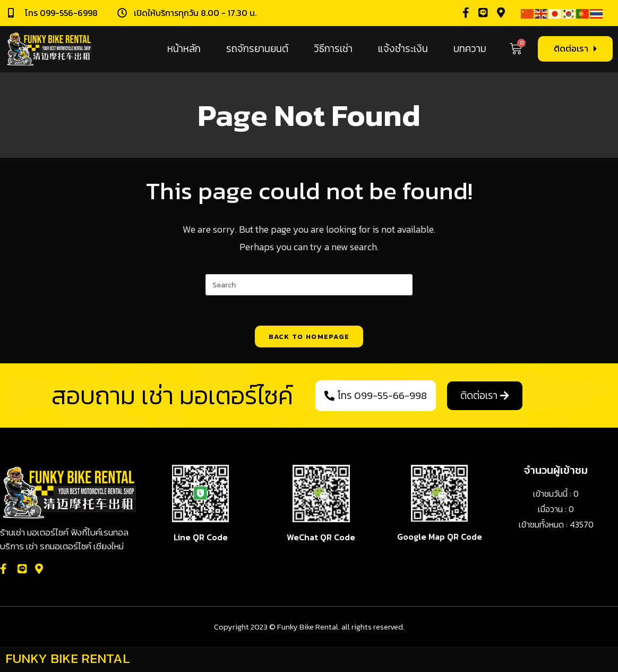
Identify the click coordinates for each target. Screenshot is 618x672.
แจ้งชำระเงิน (403, 49)
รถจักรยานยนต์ (257, 49)
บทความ (470, 49)
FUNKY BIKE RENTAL (68, 660)
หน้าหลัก (184, 49)
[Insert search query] (309, 285)
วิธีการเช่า (333, 49)
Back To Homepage (309, 338)
